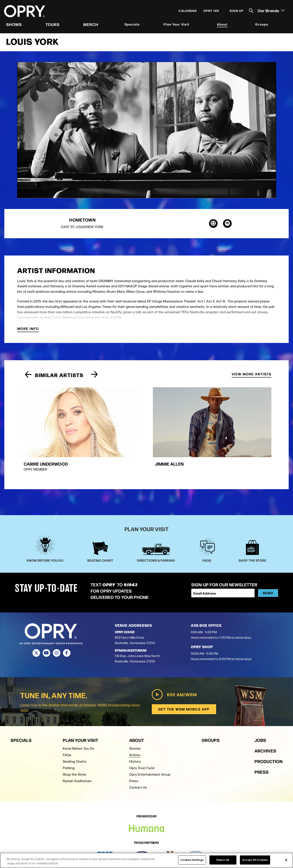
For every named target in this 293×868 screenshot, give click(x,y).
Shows (14, 25)
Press (134, 756)
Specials (132, 25)
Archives (265, 726)
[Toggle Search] (251, 11)
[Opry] (25, 12)
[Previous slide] (28, 376)
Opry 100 (211, 11)
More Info (28, 330)
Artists (135, 730)
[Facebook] (67, 628)
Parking (69, 743)
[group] (59, 421)
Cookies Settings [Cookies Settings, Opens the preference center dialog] (192, 860)
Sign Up (236, 11)
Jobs (260, 715)
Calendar (188, 11)
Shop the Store (74, 750)
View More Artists (252, 376)
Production (269, 736)
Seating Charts (75, 737)
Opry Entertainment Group (150, 750)
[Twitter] (36, 628)
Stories (135, 724)
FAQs (67, 730)
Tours (53, 25)
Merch (91, 25)
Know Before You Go (79, 724)
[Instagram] (57, 628)
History (135, 737)
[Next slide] (94, 376)
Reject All (223, 860)
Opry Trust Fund (142, 743)
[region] (146, 860)
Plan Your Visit (177, 25)
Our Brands (271, 11)
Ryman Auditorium (77, 756)
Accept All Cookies (255, 860)
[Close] (286, 860)
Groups (262, 25)
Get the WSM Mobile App (184, 684)
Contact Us (138, 763)
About (222, 25)
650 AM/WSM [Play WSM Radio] (174, 670)
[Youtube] (47, 628)
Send (268, 568)
